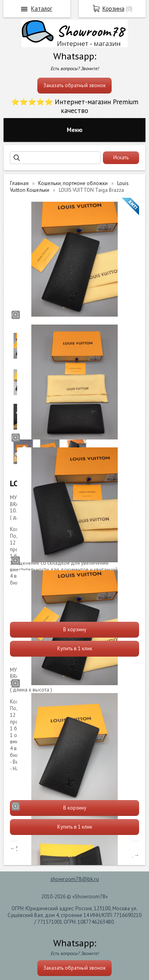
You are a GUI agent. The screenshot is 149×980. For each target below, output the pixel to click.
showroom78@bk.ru (75, 879)
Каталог (42, 9)
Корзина (113, 9)
